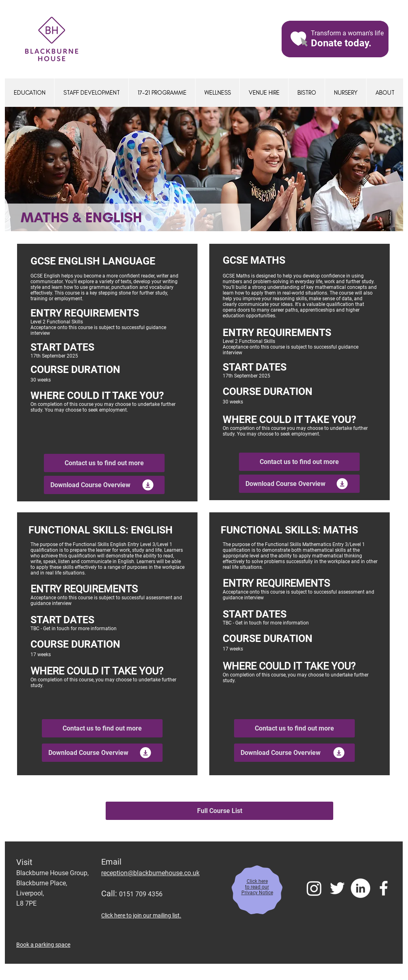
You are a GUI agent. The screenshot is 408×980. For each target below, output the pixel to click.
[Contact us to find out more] (104, 463)
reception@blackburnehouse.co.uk (150, 873)
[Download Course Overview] (104, 485)
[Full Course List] (219, 811)
